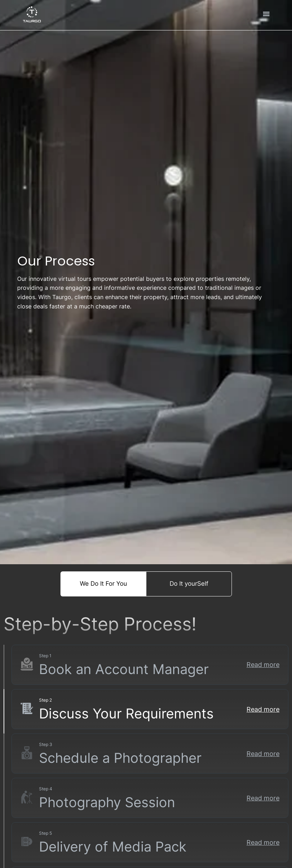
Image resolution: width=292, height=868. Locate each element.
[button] (150, 665)
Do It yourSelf (189, 584)
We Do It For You (103, 584)
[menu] (266, 15)
